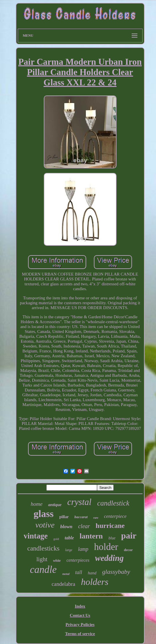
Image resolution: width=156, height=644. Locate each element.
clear (84, 526)
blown (66, 527)
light (42, 559)
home (36, 504)
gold (56, 539)
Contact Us (80, 615)
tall (79, 572)
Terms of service (80, 634)
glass (44, 514)
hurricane (110, 526)
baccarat (81, 517)
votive (45, 525)
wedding (109, 558)
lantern (91, 536)
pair (129, 535)
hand (92, 573)
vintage (36, 536)
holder (106, 547)
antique (55, 505)
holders (95, 582)
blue (112, 538)
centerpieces (78, 560)
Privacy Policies (80, 625)
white (57, 561)
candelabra (63, 584)
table (69, 538)
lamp (83, 549)
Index (80, 606)
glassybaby (116, 572)
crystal (79, 502)
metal (66, 574)
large (69, 550)
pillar (64, 517)
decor (128, 550)
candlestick (113, 503)
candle (43, 570)
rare (96, 518)
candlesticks (43, 548)
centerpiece (115, 516)
